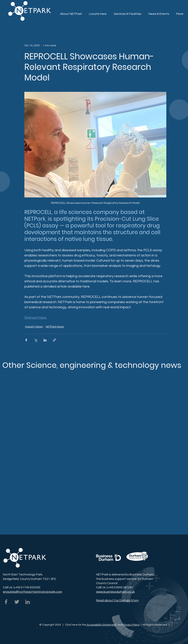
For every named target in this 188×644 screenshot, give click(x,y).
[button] (127, 12)
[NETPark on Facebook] (6, 602)
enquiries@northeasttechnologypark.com (33, 592)
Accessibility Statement (101, 625)
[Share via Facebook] (26, 340)
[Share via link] (54, 340)
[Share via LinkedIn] (45, 340)
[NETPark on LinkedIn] (28, 602)
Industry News (34, 327)
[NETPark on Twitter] (17, 602)
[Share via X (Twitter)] (36, 340)
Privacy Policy (131, 625)
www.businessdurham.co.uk (115, 592)
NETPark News (55, 327)
